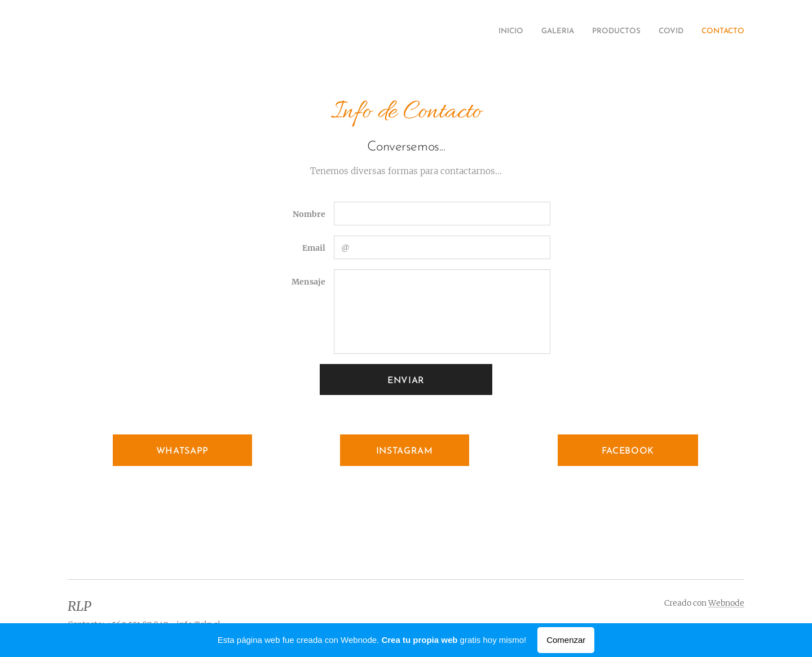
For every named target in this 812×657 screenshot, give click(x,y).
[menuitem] (675, 32)
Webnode (726, 603)
